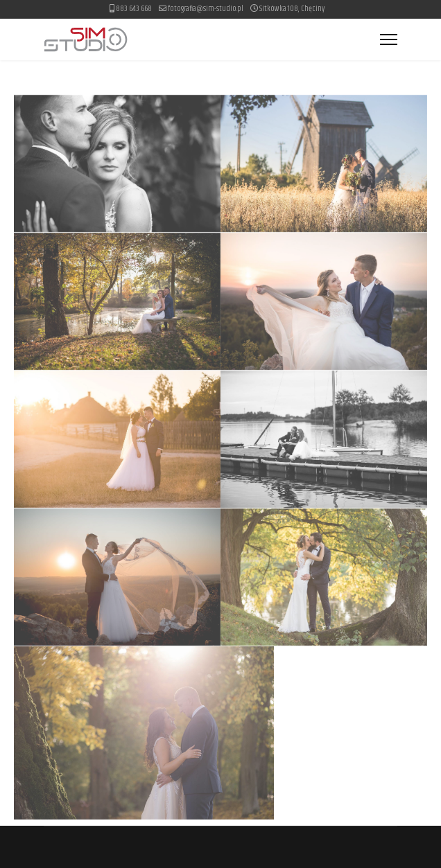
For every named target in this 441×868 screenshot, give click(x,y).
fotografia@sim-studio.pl (206, 9)
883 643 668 (134, 9)
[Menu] (389, 39)
